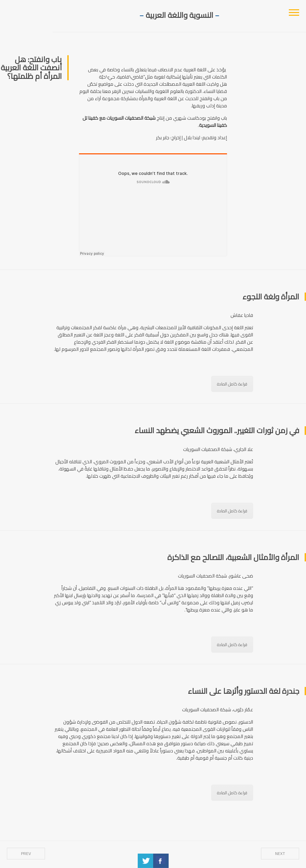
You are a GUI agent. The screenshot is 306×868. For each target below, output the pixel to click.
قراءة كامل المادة (232, 384)
